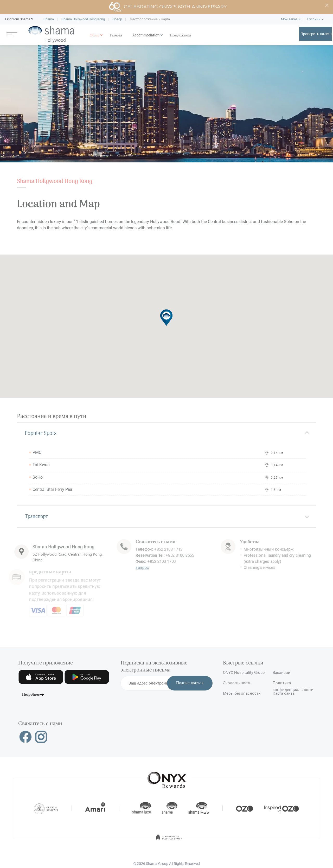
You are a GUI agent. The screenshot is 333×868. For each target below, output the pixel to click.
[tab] (166, 434)
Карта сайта (284, 693)
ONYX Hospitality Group (244, 673)
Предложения (180, 36)
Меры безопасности (242, 693)
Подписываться (190, 683)
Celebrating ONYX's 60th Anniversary (168, 7)
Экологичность (237, 683)
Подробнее (31, 695)
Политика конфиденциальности (293, 685)
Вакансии (281, 673)
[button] (18, 19)
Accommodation (146, 36)
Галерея (116, 36)
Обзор (95, 36)
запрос (140, 559)
